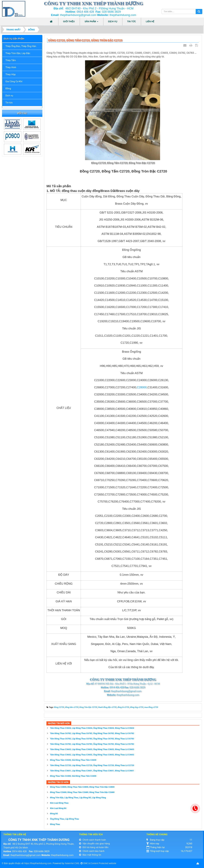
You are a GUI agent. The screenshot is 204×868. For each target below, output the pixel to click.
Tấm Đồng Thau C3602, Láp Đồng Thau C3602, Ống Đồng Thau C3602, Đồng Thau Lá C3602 (92, 755)
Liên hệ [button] (150, 21)
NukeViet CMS (72, 863)
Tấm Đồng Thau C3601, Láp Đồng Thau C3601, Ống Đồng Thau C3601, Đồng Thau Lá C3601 (92, 771)
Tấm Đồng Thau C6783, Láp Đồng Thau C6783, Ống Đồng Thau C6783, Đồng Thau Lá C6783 (92, 739)
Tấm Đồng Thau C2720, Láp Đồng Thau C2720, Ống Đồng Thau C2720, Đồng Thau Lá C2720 (92, 765)
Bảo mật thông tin (90, 855)
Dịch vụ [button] (113, 21)
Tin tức (9, 103)
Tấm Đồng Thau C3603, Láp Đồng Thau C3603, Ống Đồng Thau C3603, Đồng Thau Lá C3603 (92, 749)
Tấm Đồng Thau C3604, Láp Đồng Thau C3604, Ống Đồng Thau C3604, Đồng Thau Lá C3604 (92, 728)
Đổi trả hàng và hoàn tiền (94, 847)
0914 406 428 (85, 12)
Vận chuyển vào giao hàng (94, 844)
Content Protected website (103, 863)
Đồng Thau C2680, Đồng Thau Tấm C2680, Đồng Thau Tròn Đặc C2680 (82, 792)
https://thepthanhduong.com (38, 863)
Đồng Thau (55, 824)
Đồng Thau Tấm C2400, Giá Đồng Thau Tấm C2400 (73, 776)
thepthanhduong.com (62, 855)
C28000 (142, 387)
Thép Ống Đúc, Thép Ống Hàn (21, 46)
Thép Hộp (11, 74)
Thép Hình (11, 67)
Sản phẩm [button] (91, 22)
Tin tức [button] (132, 21)
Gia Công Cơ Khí (14, 81)
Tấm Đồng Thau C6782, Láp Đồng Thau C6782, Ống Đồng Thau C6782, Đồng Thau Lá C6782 (92, 733)
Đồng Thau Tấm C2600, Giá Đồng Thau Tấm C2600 (73, 760)
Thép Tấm (11, 60)
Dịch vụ (9, 96)
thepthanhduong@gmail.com (25, 855)
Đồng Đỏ (54, 814)
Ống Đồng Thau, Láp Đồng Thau (64, 819)
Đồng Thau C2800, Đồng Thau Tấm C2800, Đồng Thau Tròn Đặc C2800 (82, 787)
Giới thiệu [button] (69, 21)
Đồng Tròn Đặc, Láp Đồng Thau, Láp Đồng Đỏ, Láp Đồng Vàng (78, 798)
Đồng (8, 89)
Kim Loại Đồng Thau (59, 803)
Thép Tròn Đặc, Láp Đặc (18, 53)
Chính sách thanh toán (93, 840)
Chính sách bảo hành (92, 851)
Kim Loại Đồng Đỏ (58, 808)
